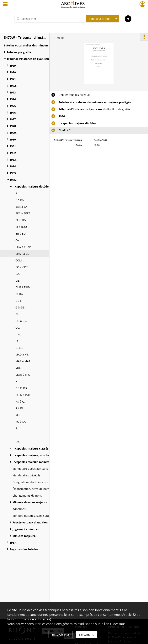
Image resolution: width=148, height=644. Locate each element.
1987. (13, 543)
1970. (13, 72)
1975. (13, 106)
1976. (13, 113)
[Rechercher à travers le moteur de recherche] (52, 19)
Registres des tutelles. (24, 549)
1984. (13, 166)
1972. (13, 86)
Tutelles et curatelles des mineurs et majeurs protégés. (40, 45)
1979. (13, 133)
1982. (13, 153)
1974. (13, 99)
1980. (13, 139)
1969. (13, 66)
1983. (13, 160)
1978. (13, 126)
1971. (13, 79)
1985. (13, 173)
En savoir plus (61, 634)
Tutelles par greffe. (19, 52)
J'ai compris (86, 634)
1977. (13, 119)
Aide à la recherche (30, 25)
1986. (13, 180)
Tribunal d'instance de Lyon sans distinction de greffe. (43, 59)
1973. (13, 92)
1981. (13, 146)
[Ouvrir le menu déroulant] (5, 5)
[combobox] (103, 19)
